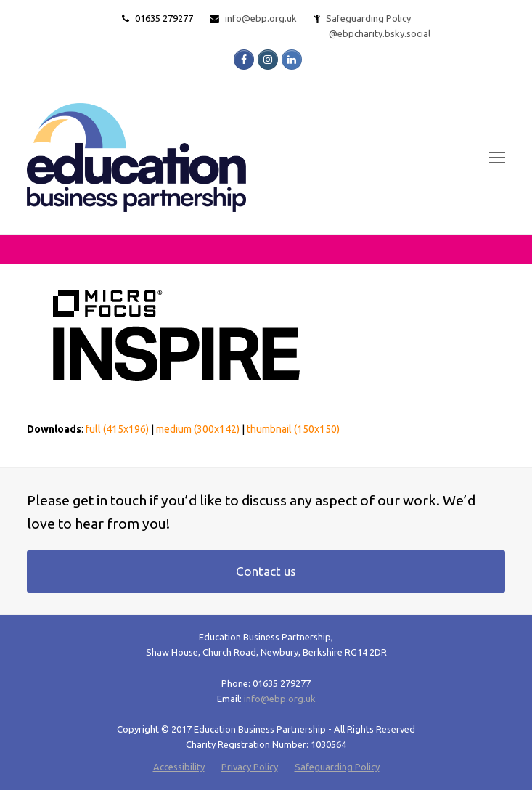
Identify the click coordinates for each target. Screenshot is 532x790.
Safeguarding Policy (337, 767)
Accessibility (179, 767)
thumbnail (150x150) (293, 429)
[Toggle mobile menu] (497, 158)
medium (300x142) (198, 429)
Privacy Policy (250, 767)
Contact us (266, 571)
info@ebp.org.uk (261, 18)
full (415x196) (117, 429)
